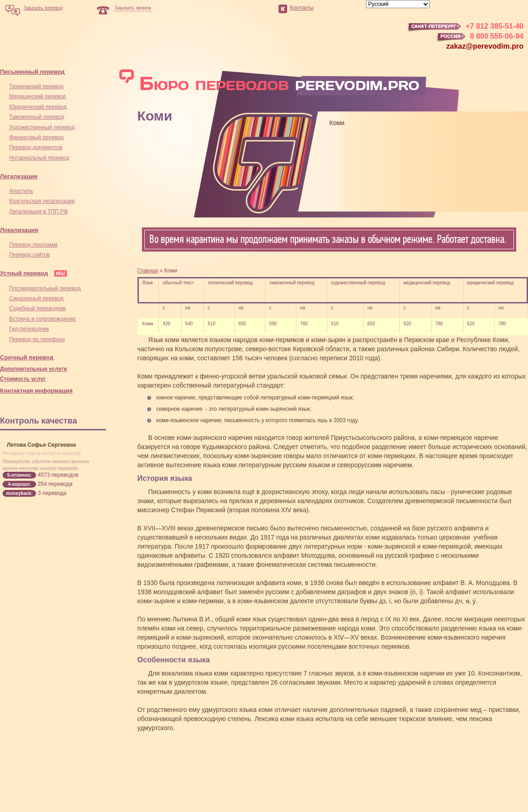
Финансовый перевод (36, 137)
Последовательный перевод (45, 288)
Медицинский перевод (38, 96)
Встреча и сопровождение (42, 319)
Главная (148, 271)
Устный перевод (24, 273)
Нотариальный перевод (39, 158)
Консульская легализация (42, 201)
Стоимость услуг (23, 379)
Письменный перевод (32, 72)
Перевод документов (36, 147)
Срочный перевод (27, 357)
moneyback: (19, 493)
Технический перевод (36, 86)
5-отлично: (19, 475)
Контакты (302, 8)
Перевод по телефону (37, 339)
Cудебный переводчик (37, 308)
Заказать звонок (133, 8)
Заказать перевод (43, 8)
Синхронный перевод (36, 298)
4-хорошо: (19, 484)
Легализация (19, 176)
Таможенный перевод (37, 117)
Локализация (19, 230)
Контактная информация (36, 391)
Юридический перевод (38, 107)
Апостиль (21, 191)
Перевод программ (33, 245)
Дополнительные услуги (33, 369)
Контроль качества (38, 421)
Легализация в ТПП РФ (38, 212)
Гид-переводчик (29, 329)
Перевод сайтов (29, 255)
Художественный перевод (42, 127)
